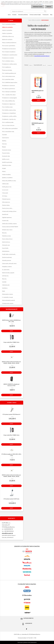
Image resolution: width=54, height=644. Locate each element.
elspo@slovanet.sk (7, 533)
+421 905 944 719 (27, 624)
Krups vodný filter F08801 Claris (11, 342)
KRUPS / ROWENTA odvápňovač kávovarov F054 (11, 385)
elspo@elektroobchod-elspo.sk (42, 56)
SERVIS (9, 15)
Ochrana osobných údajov (35, 15)
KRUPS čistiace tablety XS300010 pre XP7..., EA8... (11, 321)
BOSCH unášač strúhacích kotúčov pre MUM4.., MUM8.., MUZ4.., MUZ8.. (11, 362)
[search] (45, 12)
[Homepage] (5, 15)
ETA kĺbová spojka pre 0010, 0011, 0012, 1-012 (11, 455)
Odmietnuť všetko (38, 7)
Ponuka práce (46, 15)
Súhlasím (49, 7)
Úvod (30, 20)
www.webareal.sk (32, 642)
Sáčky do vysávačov (36, 20)
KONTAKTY (14, 15)
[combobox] (45, 65)
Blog (51, 15)
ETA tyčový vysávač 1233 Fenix (11, 499)
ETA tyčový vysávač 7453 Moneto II (11, 414)
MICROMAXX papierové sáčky (38, 91)
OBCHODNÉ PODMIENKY (23, 15)
